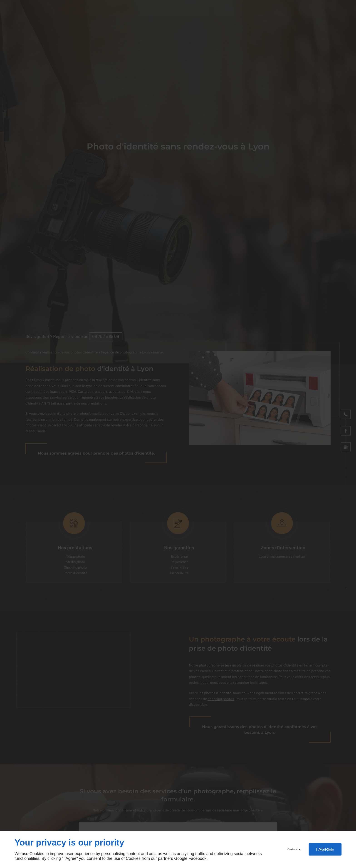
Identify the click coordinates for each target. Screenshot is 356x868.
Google (181, 858)
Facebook (197, 858)
